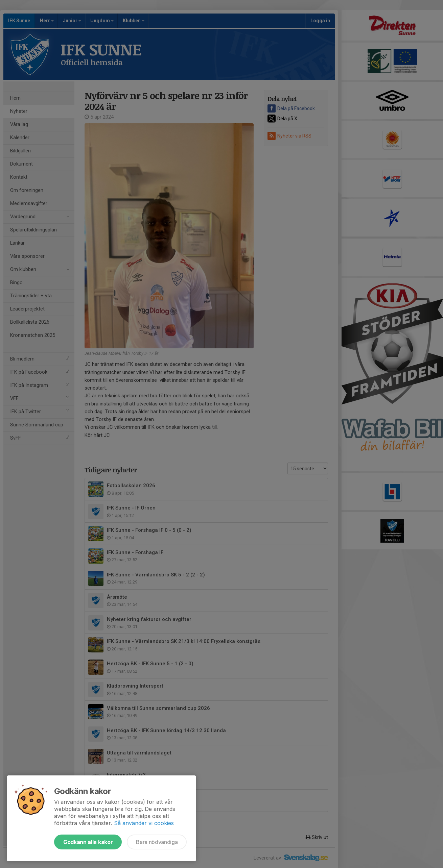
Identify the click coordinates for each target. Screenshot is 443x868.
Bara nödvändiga (157, 842)
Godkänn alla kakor (88, 842)
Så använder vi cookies (144, 823)
